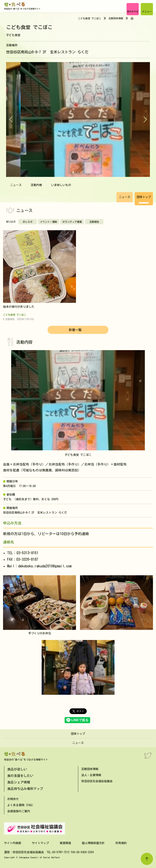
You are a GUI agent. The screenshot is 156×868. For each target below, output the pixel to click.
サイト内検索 (13, 843)
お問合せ (13, 799)
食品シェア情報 (19, 782)
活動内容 (36, 185)
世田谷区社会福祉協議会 (97, 781)
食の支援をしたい (20, 776)
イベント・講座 (49, 222)
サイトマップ (40, 843)
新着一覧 (75, 330)
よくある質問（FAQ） (21, 805)
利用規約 (121, 843)
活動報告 (94, 222)
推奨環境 (65, 843)
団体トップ (144, 197)
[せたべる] (15, 4)
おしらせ (28, 222)
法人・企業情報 (91, 775)
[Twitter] (148, 755)
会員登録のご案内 (19, 811)
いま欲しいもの (61, 185)
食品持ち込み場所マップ (25, 789)
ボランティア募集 (72, 222)
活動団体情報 (116, 18)
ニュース (16, 185)
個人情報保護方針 (93, 843)
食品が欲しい (17, 769)
